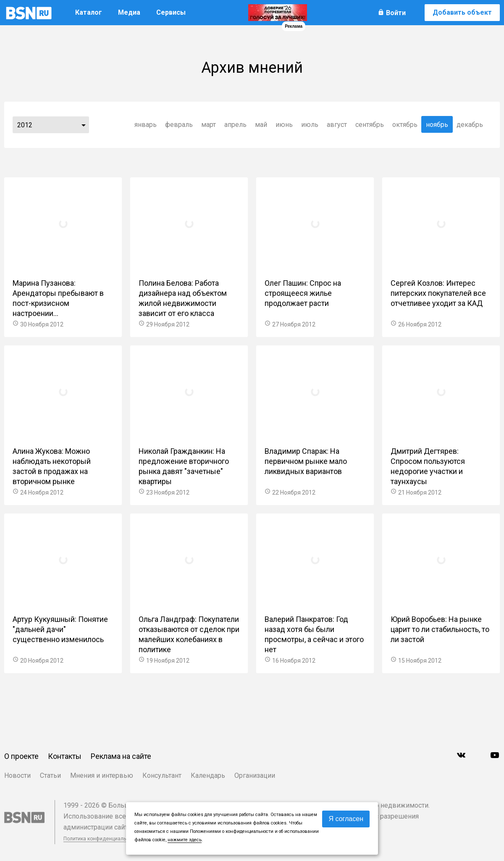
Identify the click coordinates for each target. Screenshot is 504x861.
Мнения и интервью (102, 775)
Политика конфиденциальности (102, 839)
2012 (25, 125)
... (84, 125)
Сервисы (171, 12)
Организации (255, 775)
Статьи (50, 775)
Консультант (162, 775)
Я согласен (346, 819)
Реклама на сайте (121, 756)
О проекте (21, 756)
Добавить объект (462, 12)
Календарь (208, 775)
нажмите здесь (185, 840)
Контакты (65, 756)
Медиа (129, 12)
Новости (17, 775)
